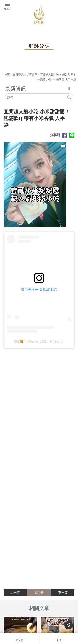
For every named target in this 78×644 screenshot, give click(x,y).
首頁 (7, 75)
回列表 (39, 593)
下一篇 (63, 593)
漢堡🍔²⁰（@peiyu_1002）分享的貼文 (39, 342)
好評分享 (32, 75)
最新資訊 (18, 75)
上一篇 (15, 593)
